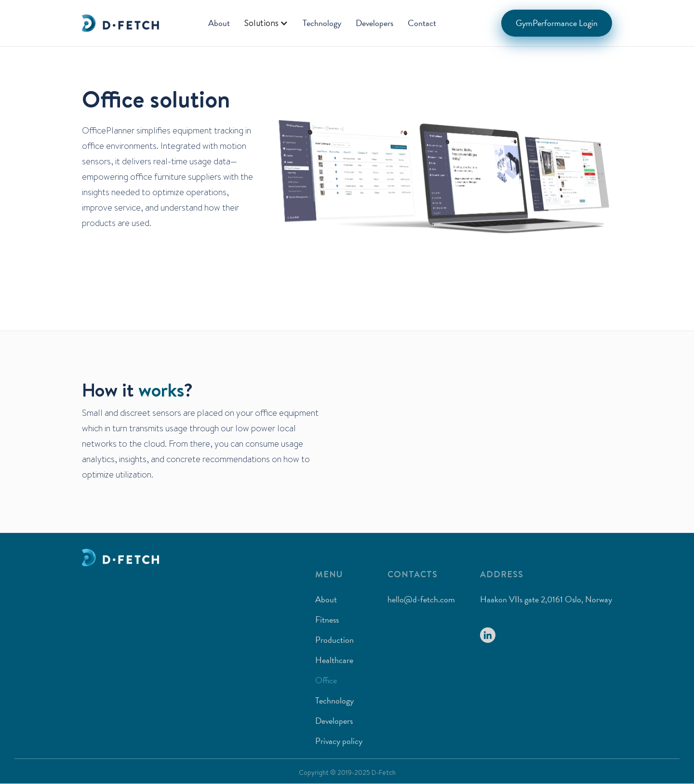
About (219, 23)
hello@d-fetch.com (421, 599)
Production (334, 640)
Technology (322, 23)
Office (326, 680)
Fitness (327, 619)
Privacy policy (339, 741)
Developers (374, 23)
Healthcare (334, 660)
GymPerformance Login (557, 23)
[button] (266, 23)
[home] (120, 23)
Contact (422, 23)
